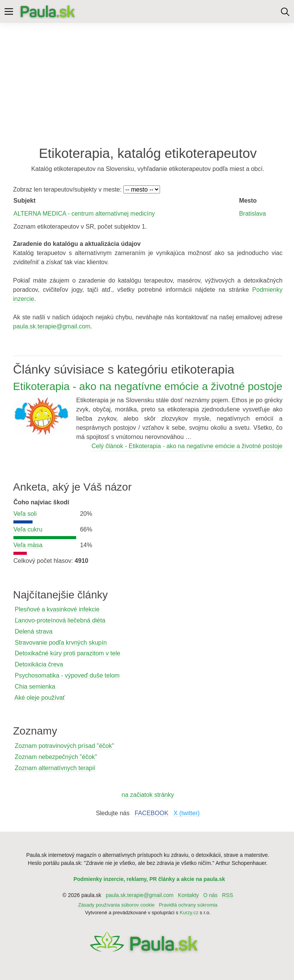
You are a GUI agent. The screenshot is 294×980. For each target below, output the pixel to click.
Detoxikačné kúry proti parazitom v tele (67, 653)
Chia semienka (35, 687)
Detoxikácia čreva (39, 664)
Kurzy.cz (189, 913)
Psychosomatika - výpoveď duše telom (67, 675)
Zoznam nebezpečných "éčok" (56, 757)
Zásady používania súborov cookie (116, 905)
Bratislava (252, 214)
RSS (228, 895)
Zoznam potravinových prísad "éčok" (64, 746)
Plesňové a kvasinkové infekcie (57, 609)
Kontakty (188, 895)
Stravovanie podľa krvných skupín (60, 643)
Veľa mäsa (28, 545)
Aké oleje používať (40, 698)
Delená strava (33, 631)
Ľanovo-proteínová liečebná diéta (60, 620)
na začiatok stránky (148, 795)
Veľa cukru (28, 529)
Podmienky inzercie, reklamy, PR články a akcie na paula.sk (149, 879)
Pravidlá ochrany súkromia (188, 905)
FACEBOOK (152, 813)
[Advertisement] (147, 84)
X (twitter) (186, 813)
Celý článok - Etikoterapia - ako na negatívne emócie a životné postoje (187, 446)
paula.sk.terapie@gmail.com (52, 326)
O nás (210, 895)
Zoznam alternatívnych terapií (55, 768)
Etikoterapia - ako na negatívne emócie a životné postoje (148, 386)
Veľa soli (25, 514)
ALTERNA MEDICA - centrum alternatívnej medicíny (84, 214)
